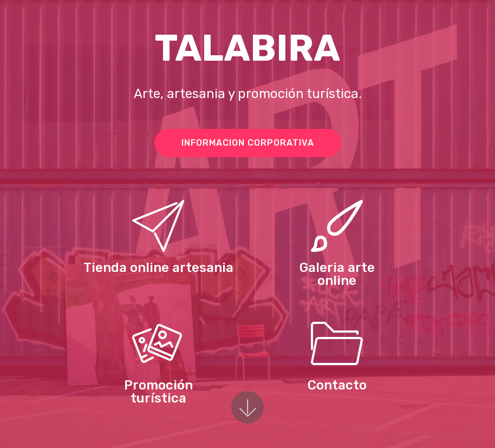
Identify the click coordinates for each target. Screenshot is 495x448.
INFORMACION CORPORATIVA (248, 143)
